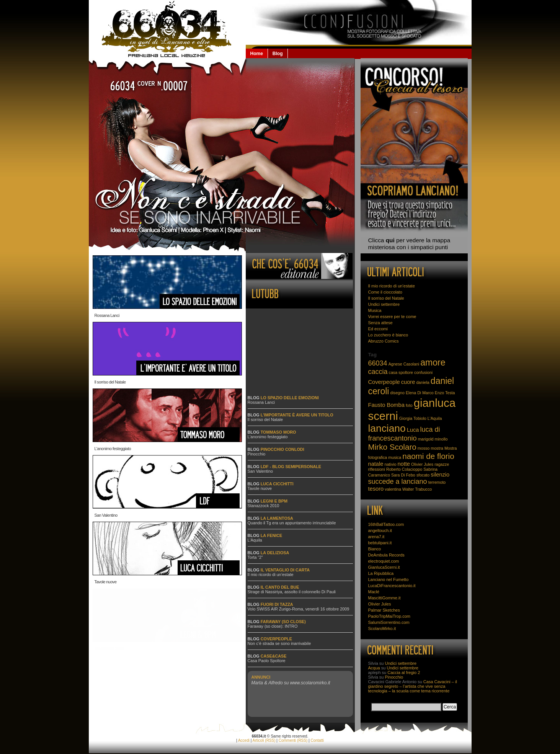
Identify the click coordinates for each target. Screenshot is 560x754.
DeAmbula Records (386, 555)
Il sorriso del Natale (110, 382)
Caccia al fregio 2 (404, 672)
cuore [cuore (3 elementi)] (408, 382)
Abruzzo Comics (384, 341)
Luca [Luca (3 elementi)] (413, 430)
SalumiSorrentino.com (389, 622)
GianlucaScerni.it (384, 567)
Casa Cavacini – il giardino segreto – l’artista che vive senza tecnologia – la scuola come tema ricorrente (413, 686)
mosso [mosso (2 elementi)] (424, 448)
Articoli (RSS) (264, 740)
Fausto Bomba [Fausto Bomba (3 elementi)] (386, 405)
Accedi (244, 740)
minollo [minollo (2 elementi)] (441, 439)
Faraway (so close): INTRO (273, 626)
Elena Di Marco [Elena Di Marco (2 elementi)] (420, 393)
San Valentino (106, 515)
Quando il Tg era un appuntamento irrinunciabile (292, 523)
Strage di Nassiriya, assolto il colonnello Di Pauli (292, 592)
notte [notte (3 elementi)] (404, 464)
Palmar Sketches (384, 610)
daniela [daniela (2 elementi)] (423, 382)
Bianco (375, 549)
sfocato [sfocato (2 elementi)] (423, 475)
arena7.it (376, 537)
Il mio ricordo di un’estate (271, 574)
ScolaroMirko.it (382, 628)
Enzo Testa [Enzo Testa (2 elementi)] (445, 393)
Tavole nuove (106, 582)
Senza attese (380, 323)
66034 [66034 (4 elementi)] (378, 363)
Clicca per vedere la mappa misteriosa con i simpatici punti (409, 244)
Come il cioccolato (385, 292)
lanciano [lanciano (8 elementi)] (387, 428)
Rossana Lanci (107, 315)
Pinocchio (257, 454)
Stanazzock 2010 (109, 648)
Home (257, 54)
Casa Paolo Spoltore (267, 661)
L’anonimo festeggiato (113, 449)
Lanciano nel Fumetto (389, 579)
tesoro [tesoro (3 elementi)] (376, 489)
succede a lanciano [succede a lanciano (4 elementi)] (398, 481)
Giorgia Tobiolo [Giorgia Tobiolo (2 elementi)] (413, 418)
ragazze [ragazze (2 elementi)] (442, 464)
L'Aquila (255, 540)
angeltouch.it (380, 530)
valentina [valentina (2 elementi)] (393, 489)
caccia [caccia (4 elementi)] (378, 372)
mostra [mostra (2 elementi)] (437, 448)
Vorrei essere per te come (392, 317)
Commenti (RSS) (293, 740)
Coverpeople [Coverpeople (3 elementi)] (384, 382)
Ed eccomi (378, 329)
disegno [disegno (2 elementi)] (398, 393)
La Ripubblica (381, 573)
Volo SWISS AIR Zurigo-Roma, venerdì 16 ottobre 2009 (299, 609)
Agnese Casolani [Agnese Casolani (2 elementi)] (404, 364)
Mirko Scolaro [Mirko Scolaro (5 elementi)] (392, 447)
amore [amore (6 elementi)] (433, 362)
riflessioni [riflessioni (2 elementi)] (377, 469)
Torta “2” (255, 557)
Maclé (374, 592)
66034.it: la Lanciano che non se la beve (167, 29)
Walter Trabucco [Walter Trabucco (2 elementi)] (417, 489)
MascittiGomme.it (384, 598)
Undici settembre (384, 304)
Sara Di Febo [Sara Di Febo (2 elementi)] (403, 475)
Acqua (374, 668)
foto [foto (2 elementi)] (409, 405)
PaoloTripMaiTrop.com (389, 616)
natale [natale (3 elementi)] (376, 464)
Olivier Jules (380, 604)
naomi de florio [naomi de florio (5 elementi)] (428, 456)
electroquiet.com (384, 561)
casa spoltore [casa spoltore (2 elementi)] (401, 372)
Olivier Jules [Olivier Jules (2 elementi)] (422, 464)
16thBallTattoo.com (386, 524)
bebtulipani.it (380, 543)
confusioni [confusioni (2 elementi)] (423, 372)
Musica (375, 310)
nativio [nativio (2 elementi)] (391, 464)
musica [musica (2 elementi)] (395, 457)
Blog (278, 54)
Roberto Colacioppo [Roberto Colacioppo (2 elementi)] (404, 469)
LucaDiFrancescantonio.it (392, 586)
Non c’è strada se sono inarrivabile (279, 643)
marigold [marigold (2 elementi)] (426, 439)
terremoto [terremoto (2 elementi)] (437, 482)
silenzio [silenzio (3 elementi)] (440, 475)
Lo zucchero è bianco (388, 335)
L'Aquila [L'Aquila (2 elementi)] (435, 418)
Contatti (317, 740)
